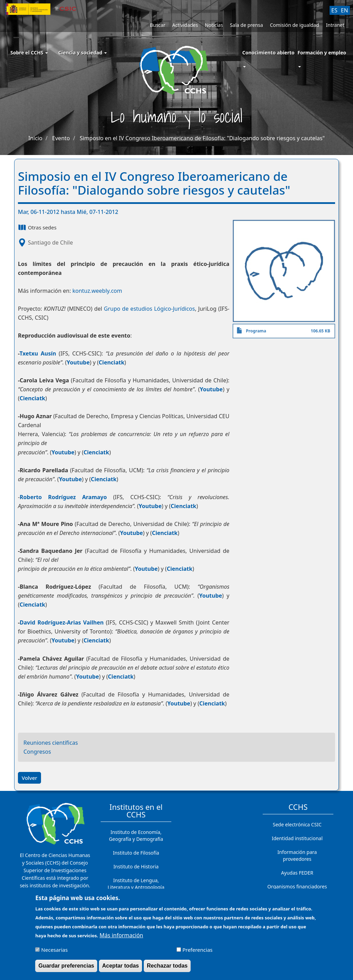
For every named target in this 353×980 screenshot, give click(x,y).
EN (345, 10)
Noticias (214, 25)
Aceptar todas (120, 966)
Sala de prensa (246, 25)
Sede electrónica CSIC (297, 824)
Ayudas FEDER (297, 873)
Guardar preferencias (66, 966)
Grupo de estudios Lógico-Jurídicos (149, 309)
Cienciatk (112, 362)
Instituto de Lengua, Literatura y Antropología (136, 884)
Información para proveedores (297, 855)
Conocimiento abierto (269, 53)
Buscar (158, 25)
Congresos (37, 752)
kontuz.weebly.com (97, 291)
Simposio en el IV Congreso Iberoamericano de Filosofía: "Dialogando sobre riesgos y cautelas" (202, 138)
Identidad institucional (297, 838)
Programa (256, 331)
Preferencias (197, 950)
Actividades (185, 25)
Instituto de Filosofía (136, 853)
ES (334, 10)
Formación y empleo (322, 53)
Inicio (35, 138)
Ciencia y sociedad (83, 53)
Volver (29, 778)
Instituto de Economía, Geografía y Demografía (136, 835)
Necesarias (55, 950)
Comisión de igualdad (295, 25)
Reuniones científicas (51, 743)
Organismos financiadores (297, 886)
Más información (121, 935)
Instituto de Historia (136, 866)
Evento (61, 138)
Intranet (335, 25)
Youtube (78, 362)
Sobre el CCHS (29, 53)
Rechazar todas (167, 966)
